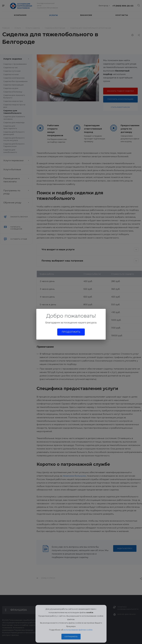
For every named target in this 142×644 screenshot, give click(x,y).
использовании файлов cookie (78, 630)
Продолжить (71, 332)
